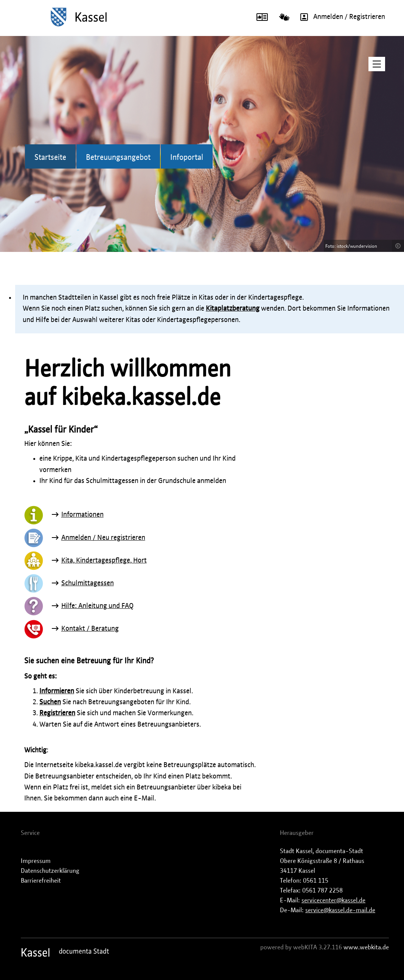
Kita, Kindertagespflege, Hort (104, 561)
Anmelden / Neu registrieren (103, 538)
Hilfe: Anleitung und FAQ (97, 606)
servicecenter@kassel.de (333, 900)
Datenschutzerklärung (50, 871)
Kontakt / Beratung (90, 629)
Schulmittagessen (88, 583)
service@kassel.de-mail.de (340, 910)
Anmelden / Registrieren (340, 17)
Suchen (50, 702)
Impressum (36, 861)
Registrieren (57, 713)
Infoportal (187, 158)
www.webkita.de (366, 947)
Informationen (82, 515)
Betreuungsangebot (118, 158)
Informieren (57, 691)
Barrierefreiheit (41, 881)
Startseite (50, 158)
